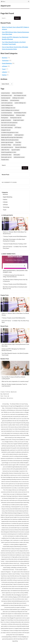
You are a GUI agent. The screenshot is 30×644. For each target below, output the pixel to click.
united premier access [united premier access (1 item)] (19, 157)
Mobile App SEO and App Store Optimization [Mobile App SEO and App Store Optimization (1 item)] (12, 137)
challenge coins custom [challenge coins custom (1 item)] (18, 98)
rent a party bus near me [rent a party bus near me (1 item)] (7, 147)
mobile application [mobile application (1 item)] (19, 135)
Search (4, 165)
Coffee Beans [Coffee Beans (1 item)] (5, 100)
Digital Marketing (7, 63)
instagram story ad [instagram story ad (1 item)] (6, 130)
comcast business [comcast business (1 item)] (15, 100)
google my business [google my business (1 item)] (6, 120)
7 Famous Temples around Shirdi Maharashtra (15, 236)
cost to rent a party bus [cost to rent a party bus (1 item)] (7, 103)
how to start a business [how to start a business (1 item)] (7, 128)
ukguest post (6, 6)
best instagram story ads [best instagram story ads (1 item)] (20, 95)
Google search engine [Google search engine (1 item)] (18, 120)
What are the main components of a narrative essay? (15, 381)
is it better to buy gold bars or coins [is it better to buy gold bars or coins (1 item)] (10, 133)
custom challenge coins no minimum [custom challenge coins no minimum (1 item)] (10, 110)
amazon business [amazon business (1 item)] (5, 93)
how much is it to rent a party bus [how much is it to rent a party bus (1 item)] (9, 123)
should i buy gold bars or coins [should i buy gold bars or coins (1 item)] (9, 152)
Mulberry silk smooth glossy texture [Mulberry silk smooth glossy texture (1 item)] (10, 140)
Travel (4, 69)
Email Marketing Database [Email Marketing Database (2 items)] (8, 115)
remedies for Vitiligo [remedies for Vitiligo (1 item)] (6, 145)
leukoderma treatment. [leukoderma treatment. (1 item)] (7, 135)
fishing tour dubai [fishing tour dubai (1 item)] (20, 115)
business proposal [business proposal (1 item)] (6, 98)
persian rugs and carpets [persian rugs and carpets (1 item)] (7, 142)
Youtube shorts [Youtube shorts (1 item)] (5, 160)
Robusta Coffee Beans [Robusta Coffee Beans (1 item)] (21, 147)
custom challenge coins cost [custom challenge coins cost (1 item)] (8, 108)
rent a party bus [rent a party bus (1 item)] (17, 145)
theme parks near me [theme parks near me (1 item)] (6, 157)
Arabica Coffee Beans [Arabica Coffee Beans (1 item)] (17, 93)
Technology (5, 61)
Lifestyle (4, 72)
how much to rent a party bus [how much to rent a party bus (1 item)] (8, 125)
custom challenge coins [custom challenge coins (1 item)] (7, 105)
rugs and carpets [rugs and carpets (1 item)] (16, 150)
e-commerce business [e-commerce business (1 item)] (7, 113)
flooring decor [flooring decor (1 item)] (5, 118)
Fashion (4, 75)
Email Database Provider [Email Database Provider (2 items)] (20, 113)
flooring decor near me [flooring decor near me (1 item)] (16, 118)
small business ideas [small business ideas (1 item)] (6, 155)
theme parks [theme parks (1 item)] (17, 155)
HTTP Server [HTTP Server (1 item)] (18, 128)
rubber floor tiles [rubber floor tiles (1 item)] (5, 150)
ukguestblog (15, 641)
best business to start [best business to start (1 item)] (6, 95)
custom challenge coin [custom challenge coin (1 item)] (20, 103)
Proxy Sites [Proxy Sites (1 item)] (18, 142)
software (5, 66)
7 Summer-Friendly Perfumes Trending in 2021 (15, 244)
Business (5, 58)
